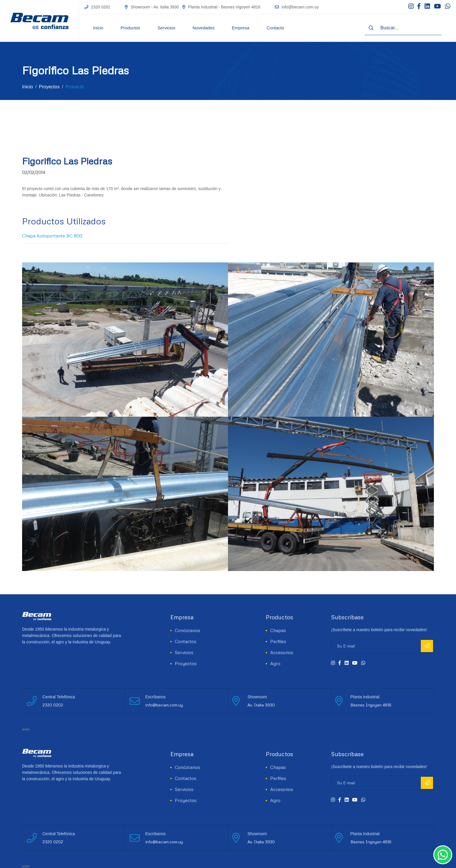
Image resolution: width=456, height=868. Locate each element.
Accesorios (282, 652)
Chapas (278, 630)
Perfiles (278, 641)
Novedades (204, 28)
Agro (275, 663)
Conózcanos (187, 630)
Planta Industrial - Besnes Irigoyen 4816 (224, 7)
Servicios (166, 28)
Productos (131, 28)
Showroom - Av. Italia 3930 (155, 7)
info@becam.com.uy (300, 7)
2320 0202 (101, 7)
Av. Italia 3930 (261, 705)
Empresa (241, 28)
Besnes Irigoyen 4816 (371, 705)
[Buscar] (371, 28)
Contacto (275, 28)
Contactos (186, 641)
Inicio (98, 28)
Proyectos (49, 87)
